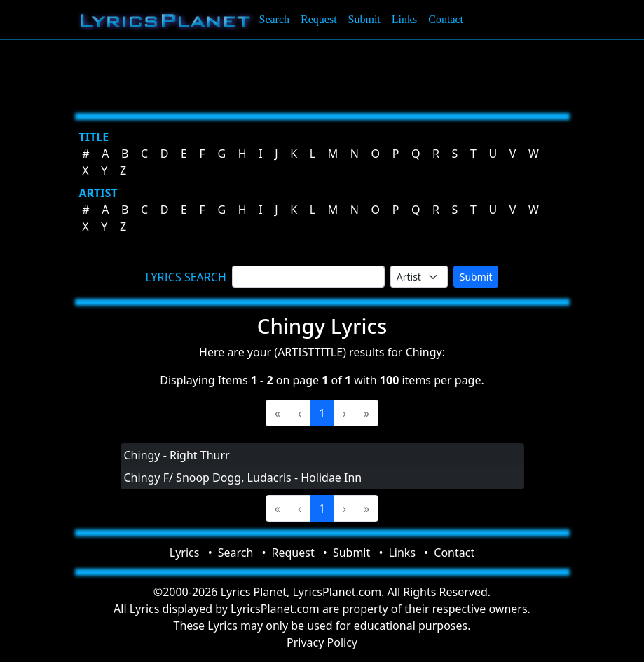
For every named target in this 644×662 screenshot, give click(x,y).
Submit (364, 19)
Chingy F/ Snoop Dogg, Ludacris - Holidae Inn (243, 478)
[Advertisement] (322, 74)
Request (319, 19)
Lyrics (185, 553)
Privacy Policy (322, 642)
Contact (446, 19)
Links (404, 19)
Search (275, 19)
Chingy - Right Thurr (177, 455)
